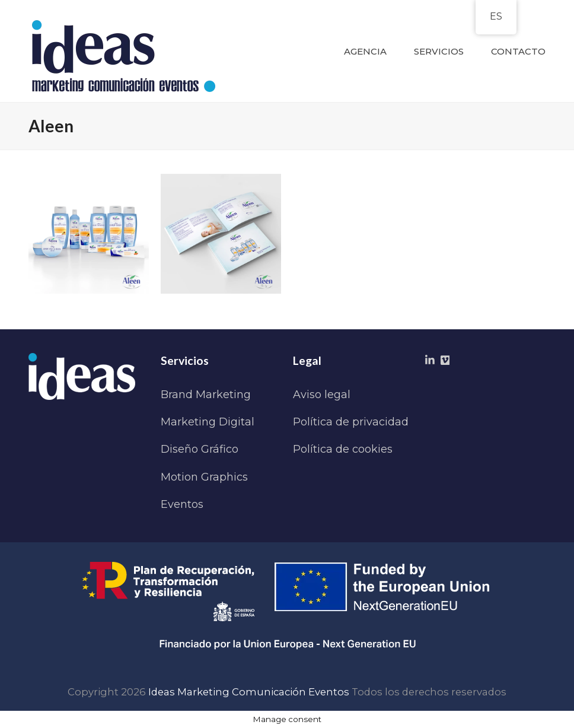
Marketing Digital (208, 422)
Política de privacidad (351, 422)
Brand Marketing (206, 395)
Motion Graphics (204, 477)
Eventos (182, 504)
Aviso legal (322, 395)
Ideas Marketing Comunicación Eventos (249, 692)
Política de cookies (343, 449)
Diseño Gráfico (200, 449)
